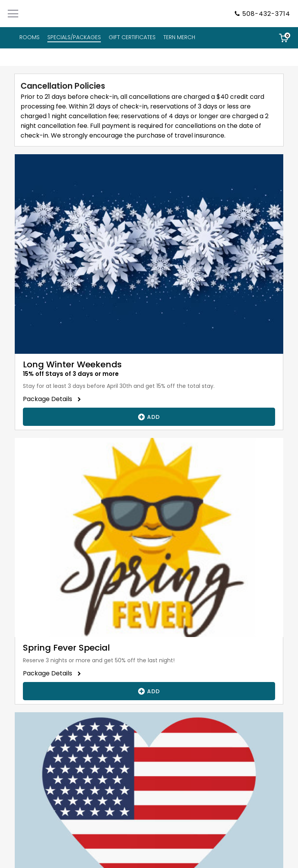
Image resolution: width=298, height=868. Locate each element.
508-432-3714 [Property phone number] (266, 14)
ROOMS (29, 37)
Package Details (50, 399)
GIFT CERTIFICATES (132, 37)
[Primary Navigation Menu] (13, 14)
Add (149, 417)
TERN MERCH (179, 37)
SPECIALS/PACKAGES (74, 37)
